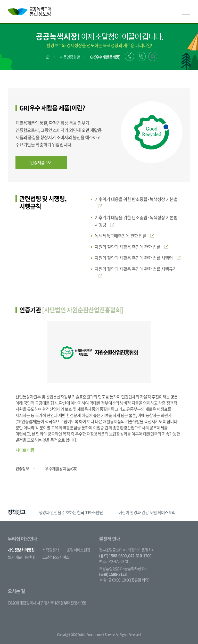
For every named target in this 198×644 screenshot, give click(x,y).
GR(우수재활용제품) (105, 57)
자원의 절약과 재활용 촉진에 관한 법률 (131, 247)
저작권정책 (51, 550)
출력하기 (153, 56)
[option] (71, 512)
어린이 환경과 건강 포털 (147, 512)
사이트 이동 (25, 450)
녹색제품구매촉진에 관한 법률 (124, 236)
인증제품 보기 (41, 162)
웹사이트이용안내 (21, 557)
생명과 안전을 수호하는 (71, 512)
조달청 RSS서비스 (56, 557)
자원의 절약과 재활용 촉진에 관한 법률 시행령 (138, 258)
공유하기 (129, 56)
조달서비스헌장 (79, 550)
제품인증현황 (70, 57)
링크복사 (141, 56)
